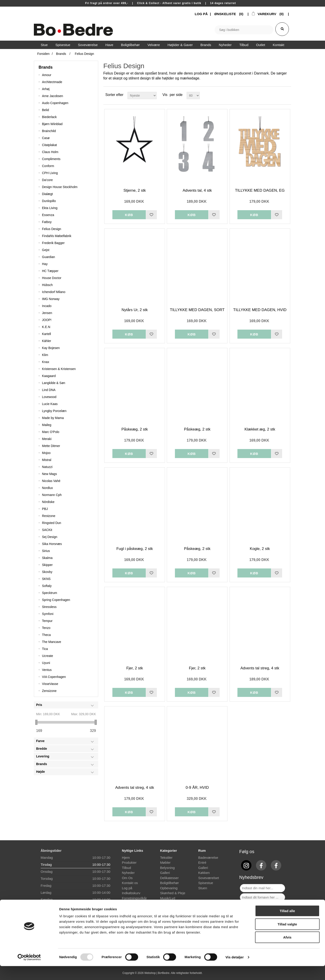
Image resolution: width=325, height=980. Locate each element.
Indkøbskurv (131, 893)
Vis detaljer (235, 971)
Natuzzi (47, 467)
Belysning (167, 868)
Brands (46, 67)
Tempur (47, 621)
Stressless (49, 607)
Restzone (49, 516)
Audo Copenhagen (55, 103)
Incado (47, 306)
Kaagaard (49, 376)
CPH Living (50, 173)
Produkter (129, 862)
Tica (45, 649)
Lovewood (49, 397)
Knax (46, 362)
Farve (40, 741)
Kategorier (168, 851)
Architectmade (52, 82)
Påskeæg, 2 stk (135, 429)
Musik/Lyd (168, 898)
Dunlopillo (49, 201)
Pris (39, 705)
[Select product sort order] (142, 95)
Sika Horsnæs (52, 544)
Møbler (165, 862)
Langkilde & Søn (54, 383)
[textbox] (244, 30)
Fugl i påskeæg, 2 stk (135, 549)
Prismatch (129, 908)
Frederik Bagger (53, 243)
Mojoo (46, 453)
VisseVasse (50, 684)
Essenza (48, 215)
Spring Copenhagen (56, 600)
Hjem (126, 858)
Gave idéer (168, 903)
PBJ (45, 509)
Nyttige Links (132, 851)
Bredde (42, 749)
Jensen (47, 313)
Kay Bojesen (51, 348)
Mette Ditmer (51, 446)
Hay (45, 264)
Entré (202, 862)
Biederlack (49, 117)
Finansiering (131, 903)
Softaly (47, 586)
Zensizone (49, 691)
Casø (46, 138)
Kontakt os (130, 883)
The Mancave (52, 642)
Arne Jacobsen (52, 96)
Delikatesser (169, 878)
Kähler (46, 341)
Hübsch (47, 285)
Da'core (47, 180)
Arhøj (46, 89)
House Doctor (52, 278)
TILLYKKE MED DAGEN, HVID (260, 310)
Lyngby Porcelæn (54, 411)
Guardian (49, 257)
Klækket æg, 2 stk (260, 429)
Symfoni (48, 614)
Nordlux (47, 488)
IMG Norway (51, 299)
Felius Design (52, 229)
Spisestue (206, 883)
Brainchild (49, 131)
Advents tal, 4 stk (197, 190)
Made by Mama (53, 418)
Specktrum (50, 593)
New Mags (49, 474)
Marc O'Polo (51, 432)
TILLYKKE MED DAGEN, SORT (197, 310)
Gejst (46, 250)
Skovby (47, 572)
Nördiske (48, 502)
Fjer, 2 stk (135, 668)
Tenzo (46, 628)
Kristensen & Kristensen (59, 369)
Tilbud (126, 868)
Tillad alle (287, 925)
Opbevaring (169, 888)
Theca (46, 635)
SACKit (47, 530)
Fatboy (47, 222)
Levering (43, 756)
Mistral (47, 460)
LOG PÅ (201, 14)
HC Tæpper (50, 271)
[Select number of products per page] (193, 95)
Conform (48, 166)
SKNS (46, 579)
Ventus (47, 670)
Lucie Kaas (50, 404)
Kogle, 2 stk (260, 549)
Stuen (203, 888)
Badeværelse (208, 858)
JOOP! (47, 320)
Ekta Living (50, 208)
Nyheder (128, 873)
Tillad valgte (287, 938)
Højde (41, 772)
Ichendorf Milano (54, 292)
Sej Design (50, 537)
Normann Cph (52, 495)
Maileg (47, 425)
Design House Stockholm (60, 187)
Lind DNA (49, 390)
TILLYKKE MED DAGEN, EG (260, 190)
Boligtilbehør (169, 883)
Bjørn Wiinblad (52, 124)
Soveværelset (209, 878)
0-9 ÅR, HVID (197, 788)
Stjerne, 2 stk (135, 190)
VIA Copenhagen (54, 677)
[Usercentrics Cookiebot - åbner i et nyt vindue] (29, 971)
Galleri (165, 873)
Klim (45, 355)
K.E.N (46, 327)
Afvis (287, 951)
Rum (202, 851)
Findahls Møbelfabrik (57, 236)
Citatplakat (49, 145)
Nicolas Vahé (51, 481)
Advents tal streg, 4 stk (260, 668)
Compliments (51, 159)
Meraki (47, 439)
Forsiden (43, 54)
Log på (127, 888)
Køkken (204, 873)
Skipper (47, 565)
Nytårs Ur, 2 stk (135, 310)
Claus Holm (50, 152)
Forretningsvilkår (134, 898)
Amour (47, 75)
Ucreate (48, 656)
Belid (45, 110)
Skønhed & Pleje (173, 893)
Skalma (47, 558)
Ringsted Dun (52, 523)
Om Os (127, 878)
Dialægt (47, 194)
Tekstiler (166, 858)
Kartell (46, 334)
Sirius (46, 551)
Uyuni (46, 663)
